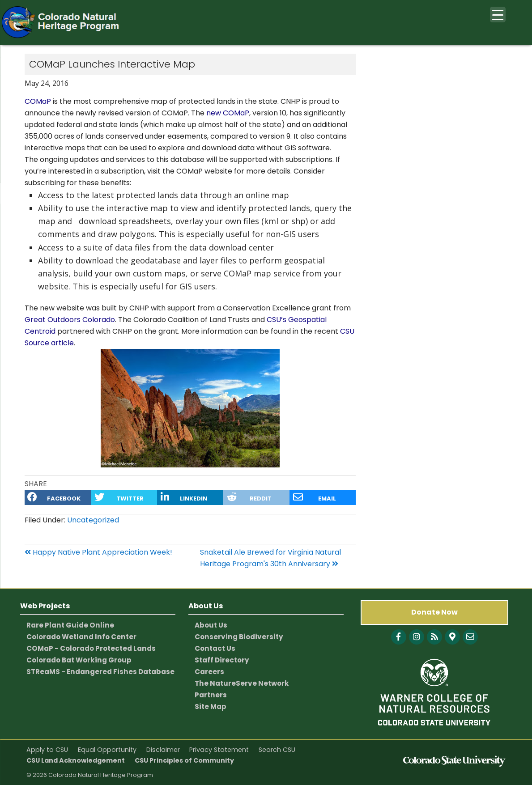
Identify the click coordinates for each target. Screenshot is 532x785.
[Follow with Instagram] (417, 637)
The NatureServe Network (242, 683)
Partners (211, 695)
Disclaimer (163, 750)
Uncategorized (93, 520)
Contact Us (215, 648)
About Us (211, 625)
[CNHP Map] (452, 637)
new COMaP (228, 113)
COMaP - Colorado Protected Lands (91, 648)
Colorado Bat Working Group (79, 660)
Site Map (211, 706)
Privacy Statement (219, 750)
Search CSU (277, 750)
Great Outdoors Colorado (70, 320)
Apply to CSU (47, 750)
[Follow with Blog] (434, 637)
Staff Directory (222, 660)
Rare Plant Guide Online (70, 625)
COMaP (38, 101)
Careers (209, 672)
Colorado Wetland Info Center (81, 637)
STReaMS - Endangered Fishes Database (100, 672)
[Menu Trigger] (498, 15)
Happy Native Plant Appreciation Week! (98, 552)
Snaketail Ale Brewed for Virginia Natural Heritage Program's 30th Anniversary (270, 558)
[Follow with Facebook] (399, 637)
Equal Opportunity (107, 750)
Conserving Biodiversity (239, 637)
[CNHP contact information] (470, 637)
